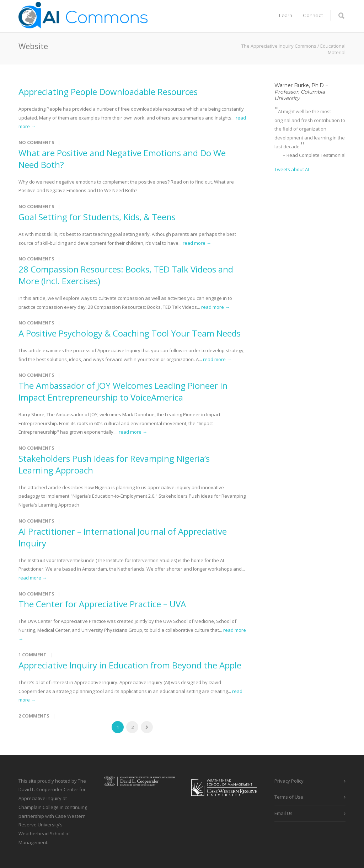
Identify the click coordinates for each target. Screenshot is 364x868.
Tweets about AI (292, 169)
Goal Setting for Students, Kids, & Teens (97, 217)
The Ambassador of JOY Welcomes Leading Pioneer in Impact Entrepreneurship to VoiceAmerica (123, 391)
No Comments (36, 142)
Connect (313, 15)
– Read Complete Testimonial (314, 155)
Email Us (283, 813)
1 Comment (33, 655)
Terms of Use (289, 797)
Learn (286, 15)
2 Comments (34, 716)
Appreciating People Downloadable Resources (108, 92)
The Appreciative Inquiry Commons (279, 46)
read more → (197, 243)
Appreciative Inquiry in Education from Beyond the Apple (130, 665)
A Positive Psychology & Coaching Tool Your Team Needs (130, 333)
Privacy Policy (289, 781)
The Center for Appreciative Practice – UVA (102, 604)
